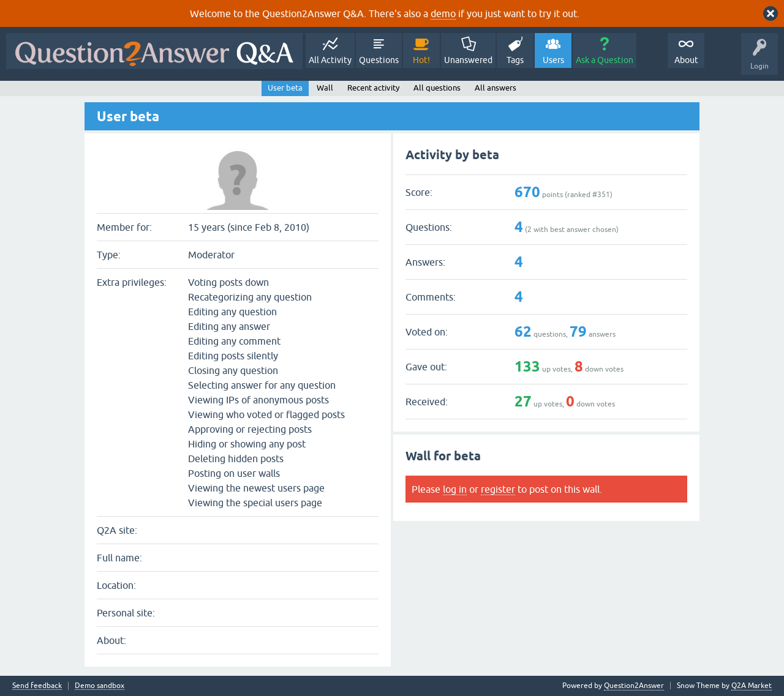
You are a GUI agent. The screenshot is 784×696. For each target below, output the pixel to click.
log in (455, 489)
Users (553, 60)
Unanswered (468, 60)
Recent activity (373, 88)
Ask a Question (605, 60)
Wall (325, 88)
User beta (285, 88)
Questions (379, 60)
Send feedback (37, 686)
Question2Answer (634, 686)
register (498, 489)
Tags (515, 60)
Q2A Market (752, 686)
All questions (437, 88)
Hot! (421, 60)
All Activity (330, 60)
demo (443, 13)
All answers (496, 88)
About (686, 60)
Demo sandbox (100, 686)
